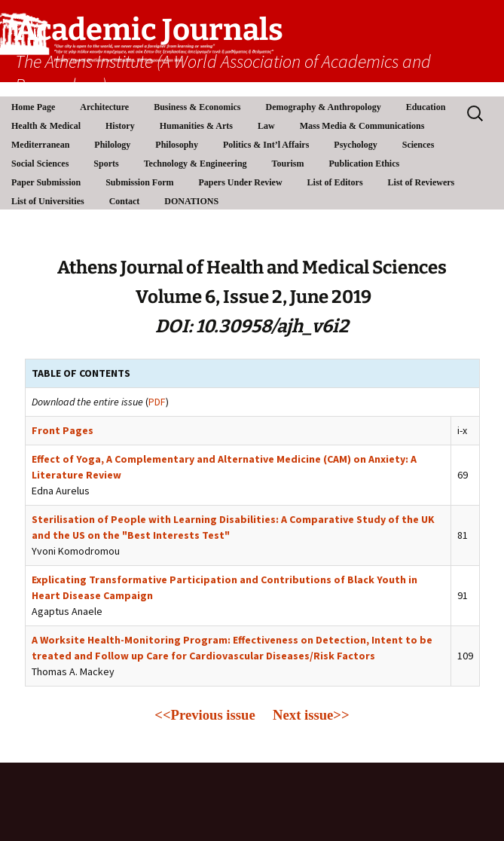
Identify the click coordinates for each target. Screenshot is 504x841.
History (120, 126)
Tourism (288, 164)
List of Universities (48, 201)
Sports (106, 164)
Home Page (33, 107)
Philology (112, 145)
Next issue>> (311, 715)
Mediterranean (40, 145)
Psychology (355, 145)
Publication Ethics (364, 164)
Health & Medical (46, 126)
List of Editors (335, 182)
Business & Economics (197, 107)
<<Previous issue (214, 715)
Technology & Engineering (195, 164)
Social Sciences (40, 164)
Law (266, 126)
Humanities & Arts (196, 126)
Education (426, 107)
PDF (157, 402)
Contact (125, 201)
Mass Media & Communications (362, 126)
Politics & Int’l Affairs (266, 145)
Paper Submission (46, 182)
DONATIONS (191, 201)
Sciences (418, 145)
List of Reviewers (422, 182)
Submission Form (139, 182)
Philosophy (177, 145)
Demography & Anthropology (324, 107)
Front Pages (63, 430)
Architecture (104, 107)
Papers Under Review (241, 182)
